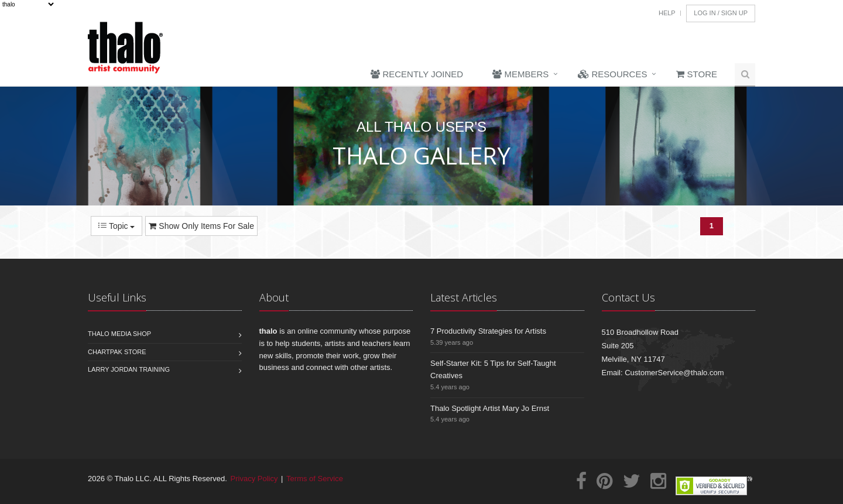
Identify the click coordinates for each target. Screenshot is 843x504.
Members (520, 74)
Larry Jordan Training (129, 369)
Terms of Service (315, 479)
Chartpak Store (117, 352)
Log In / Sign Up (721, 13)
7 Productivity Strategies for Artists (488, 331)
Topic (116, 226)
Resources (612, 74)
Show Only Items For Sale (201, 226)
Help (667, 13)
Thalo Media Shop (119, 334)
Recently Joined (417, 74)
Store (697, 74)
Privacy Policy (254, 479)
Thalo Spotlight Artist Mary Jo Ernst (490, 408)
